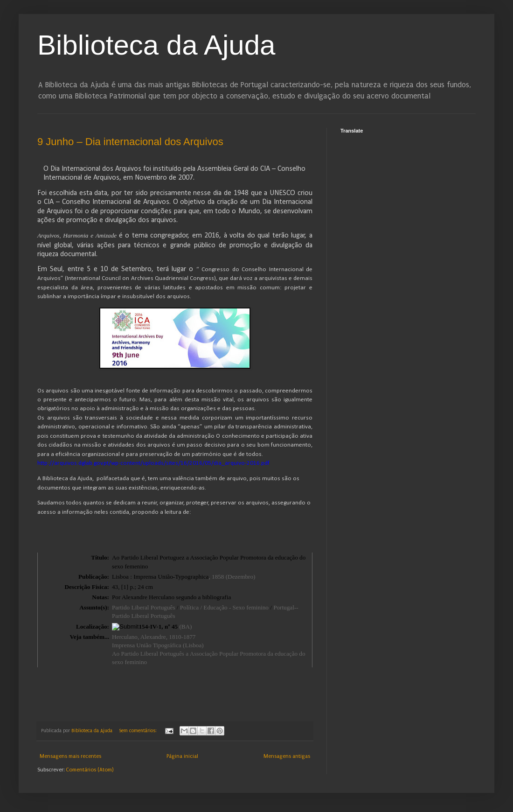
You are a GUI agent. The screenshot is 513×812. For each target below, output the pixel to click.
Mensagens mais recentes (70, 756)
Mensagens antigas (287, 756)
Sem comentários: (138, 731)
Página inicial (182, 756)
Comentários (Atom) (90, 770)
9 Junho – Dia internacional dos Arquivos (130, 142)
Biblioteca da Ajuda (156, 45)
